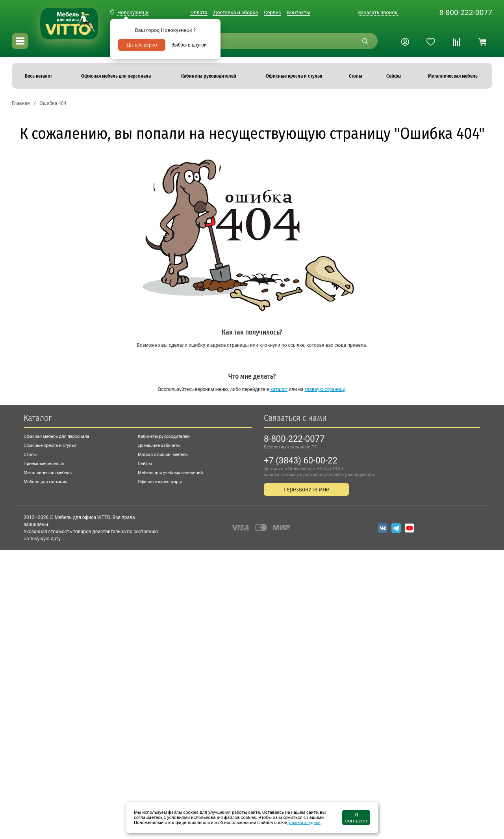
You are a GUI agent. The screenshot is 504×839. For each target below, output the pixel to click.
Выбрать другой (189, 45)
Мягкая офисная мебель (163, 455)
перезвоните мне (306, 489)
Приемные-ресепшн (44, 464)
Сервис (272, 12)
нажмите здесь (305, 823)
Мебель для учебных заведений (170, 473)
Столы (30, 455)
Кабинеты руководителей (164, 436)
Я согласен (356, 818)
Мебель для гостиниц (46, 482)
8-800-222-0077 (466, 12)
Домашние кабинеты (159, 446)
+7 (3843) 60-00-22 (301, 460)
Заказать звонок (378, 12)
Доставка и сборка (236, 12)
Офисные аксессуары (160, 482)
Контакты (299, 12)
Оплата (199, 12)
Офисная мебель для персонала (57, 436)
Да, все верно (142, 45)
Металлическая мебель (48, 473)
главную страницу (325, 389)
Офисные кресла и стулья (50, 446)
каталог (279, 389)
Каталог (38, 418)
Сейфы (145, 464)
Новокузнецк (133, 12)
